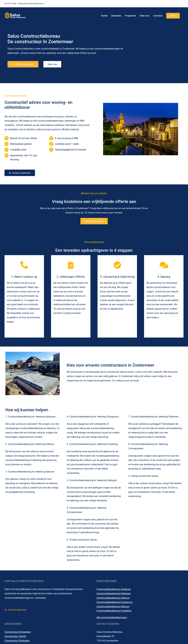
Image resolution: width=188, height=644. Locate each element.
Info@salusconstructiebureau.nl (31, 4)
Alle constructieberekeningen (112, 617)
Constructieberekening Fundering (114, 611)
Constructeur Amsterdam (18, 632)
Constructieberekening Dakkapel (114, 594)
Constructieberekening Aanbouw (114, 589)
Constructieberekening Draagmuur (115, 602)
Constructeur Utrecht (15, 636)
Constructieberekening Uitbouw (113, 607)
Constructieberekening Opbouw (113, 598)
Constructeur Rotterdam (17, 641)
